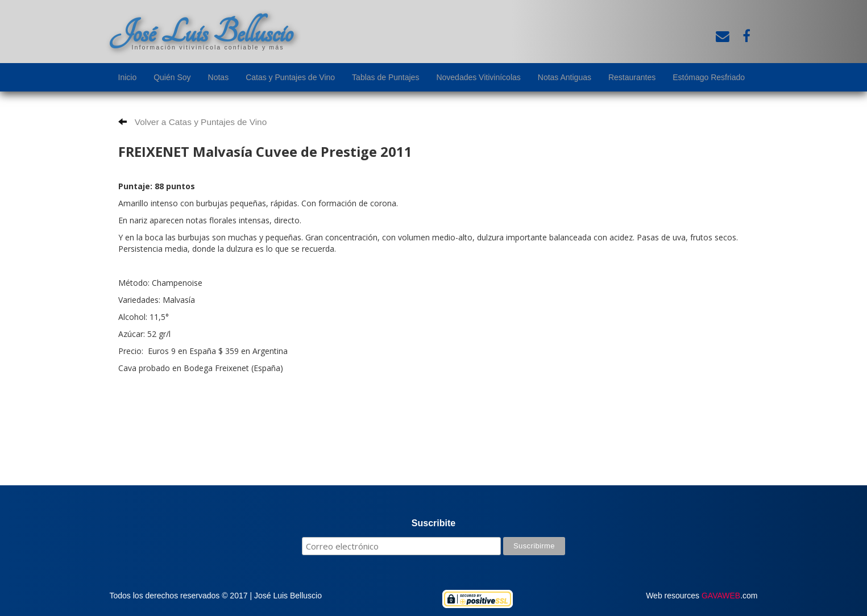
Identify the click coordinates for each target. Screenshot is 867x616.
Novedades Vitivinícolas (478, 77)
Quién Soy (172, 77)
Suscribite (433, 523)
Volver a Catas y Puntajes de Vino (193, 122)
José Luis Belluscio (201, 32)
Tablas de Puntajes (385, 77)
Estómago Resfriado (709, 77)
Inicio (128, 77)
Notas (219, 77)
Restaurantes (632, 77)
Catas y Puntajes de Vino (290, 77)
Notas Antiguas (565, 77)
